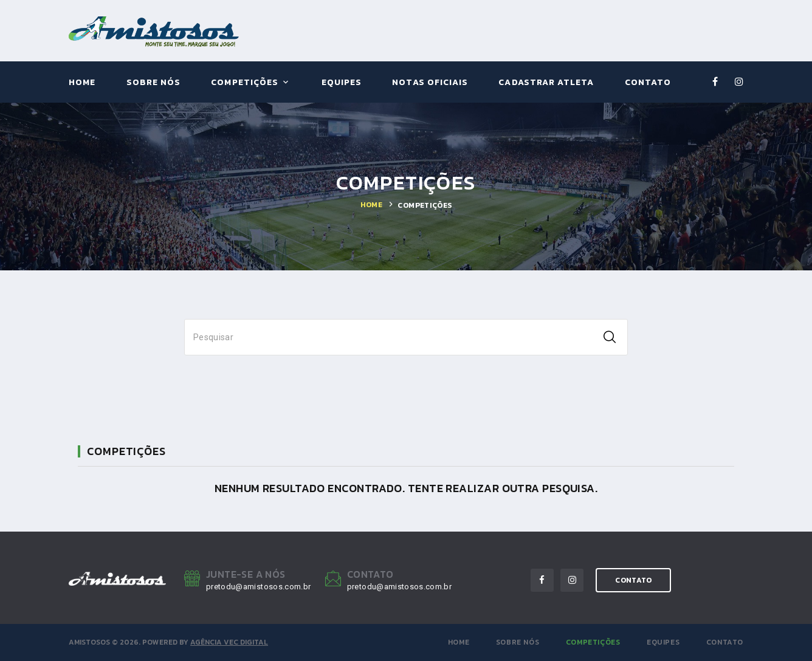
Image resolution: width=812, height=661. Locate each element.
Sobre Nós (153, 83)
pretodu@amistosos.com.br (258, 587)
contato (633, 580)
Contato (648, 83)
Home (82, 83)
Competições (245, 83)
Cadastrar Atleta (546, 83)
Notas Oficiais (430, 83)
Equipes (342, 83)
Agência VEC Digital (229, 642)
